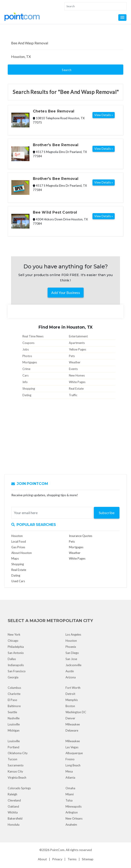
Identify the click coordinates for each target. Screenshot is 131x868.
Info (25, 382)
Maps (15, 558)
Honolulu (14, 825)
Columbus (14, 688)
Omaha (70, 788)
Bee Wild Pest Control (55, 212)
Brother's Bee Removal (56, 145)
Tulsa (69, 800)
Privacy (57, 859)
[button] (122, 18)
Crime (26, 369)
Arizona (71, 677)
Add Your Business (66, 292)
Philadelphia (16, 647)
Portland (13, 747)
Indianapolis (16, 665)
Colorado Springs (19, 788)
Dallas (12, 659)
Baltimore (14, 706)
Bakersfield (15, 818)
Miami (70, 794)
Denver (70, 718)
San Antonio (16, 653)
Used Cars (18, 581)
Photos (27, 356)
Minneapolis (74, 806)
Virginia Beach (17, 777)
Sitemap (88, 859)
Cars (25, 375)
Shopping (29, 389)
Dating (27, 395)
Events (73, 369)
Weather (75, 362)
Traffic (73, 395)
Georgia (13, 677)
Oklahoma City (18, 753)
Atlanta (70, 777)
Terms (72, 859)
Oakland (13, 806)
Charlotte (14, 694)
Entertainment (78, 336)
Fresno (70, 759)
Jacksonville (73, 665)
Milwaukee (73, 724)
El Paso (12, 700)
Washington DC (76, 712)
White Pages (77, 382)
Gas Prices (18, 547)
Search (67, 70)
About (42, 859)
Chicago (13, 641)
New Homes (77, 375)
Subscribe (107, 513)
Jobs (26, 349)
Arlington (72, 812)
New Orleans (74, 818)
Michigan (14, 730)
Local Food (19, 541)
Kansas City (15, 771)
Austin (70, 671)
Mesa (69, 771)
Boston (70, 706)
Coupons (28, 343)
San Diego (72, 653)
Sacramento (16, 765)
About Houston (22, 553)
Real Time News (33, 336)
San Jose (71, 659)
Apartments (77, 343)
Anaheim (71, 825)
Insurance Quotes (81, 536)
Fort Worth (73, 688)
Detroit (70, 694)
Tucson (12, 759)
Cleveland (14, 800)
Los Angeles (73, 634)
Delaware (72, 730)
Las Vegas (72, 747)
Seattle (12, 712)
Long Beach (73, 765)
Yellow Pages (78, 349)
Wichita (13, 812)
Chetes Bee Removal (54, 111)
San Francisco (17, 671)
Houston (17, 536)
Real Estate (76, 389)
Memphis (72, 700)
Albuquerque (74, 753)
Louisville (14, 724)
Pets (72, 356)
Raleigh (12, 794)
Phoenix (71, 647)
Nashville (14, 718)
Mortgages (30, 362)
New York (14, 634)
